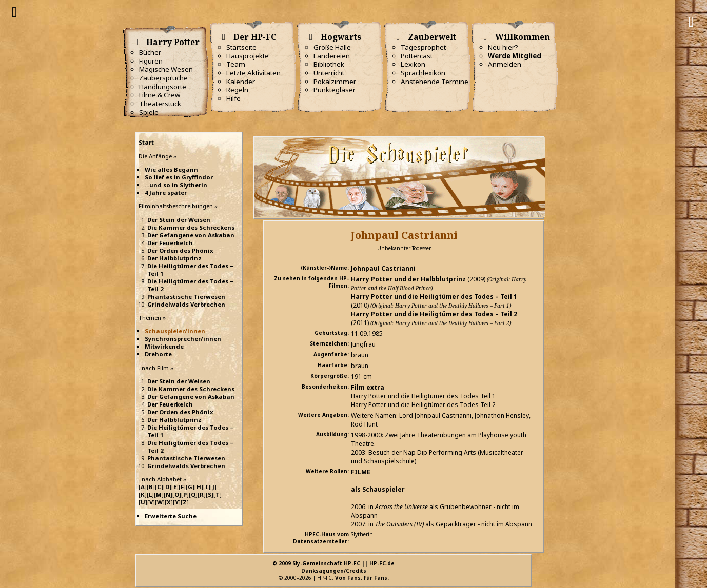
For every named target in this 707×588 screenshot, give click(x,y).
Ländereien (332, 56)
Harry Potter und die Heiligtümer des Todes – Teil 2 (434, 314)
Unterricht (329, 73)
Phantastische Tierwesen (186, 297)
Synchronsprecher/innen (183, 339)
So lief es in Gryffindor (179, 177)
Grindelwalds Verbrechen (186, 304)
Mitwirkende (164, 346)
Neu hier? (503, 47)
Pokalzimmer (335, 82)
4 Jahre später (166, 192)
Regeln (237, 90)
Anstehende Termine (435, 82)
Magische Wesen (166, 69)
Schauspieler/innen (175, 331)
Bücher (150, 52)
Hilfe (233, 98)
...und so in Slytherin (176, 185)
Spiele (149, 112)
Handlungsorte (163, 87)
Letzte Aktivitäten (253, 73)
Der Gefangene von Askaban (191, 235)
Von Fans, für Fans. (362, 578)
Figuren (151, 61)
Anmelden (505, 64)
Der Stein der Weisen (179, 220)
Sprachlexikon (423, 73)
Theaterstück (160, 104)
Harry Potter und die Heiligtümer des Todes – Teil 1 (434, 297)
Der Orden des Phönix (180, 250)
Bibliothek (329, 64)
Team (236, 64)
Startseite (241, 47)
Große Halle (332, 47)
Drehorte (158, 354)
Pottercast (417, 56)
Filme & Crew (160, 95)
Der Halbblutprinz (174, 258)
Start (146, 142)
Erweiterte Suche (171, 516)
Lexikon (413, 64)
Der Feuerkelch (170, 243)
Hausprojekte (248, 56)
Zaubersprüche (163, 78)
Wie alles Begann (171, 169)
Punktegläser (335, 90)
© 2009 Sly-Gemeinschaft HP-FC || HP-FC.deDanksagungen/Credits (333, 567)
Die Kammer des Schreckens (191, 227)
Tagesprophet (423, 47)
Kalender (241, 82)
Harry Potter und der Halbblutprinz (408, 279)
